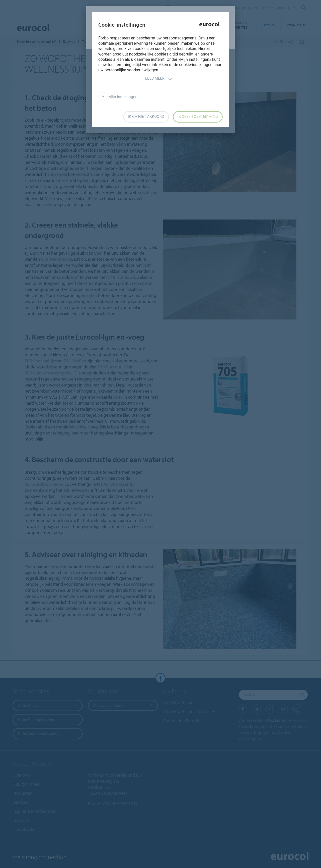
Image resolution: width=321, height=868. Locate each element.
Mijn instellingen (118, 97)
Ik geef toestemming (198, 117)
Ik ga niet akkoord (146, 117)
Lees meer (159, 79)
